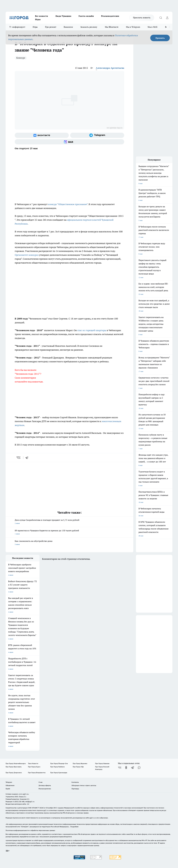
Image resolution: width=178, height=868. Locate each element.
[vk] (19, 458)
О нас (41, 782)
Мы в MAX (153, 27)
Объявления (10, 785)
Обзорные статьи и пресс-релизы (84, 785)
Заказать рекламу (89, 27)
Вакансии (68, 27)
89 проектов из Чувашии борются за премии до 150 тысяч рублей (69, 532)
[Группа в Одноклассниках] (126, 768)
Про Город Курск (34, 767)
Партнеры (75, 789)
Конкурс (21, 58)
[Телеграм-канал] (97, 135)
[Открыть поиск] (161, 18)
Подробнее (74, 827)
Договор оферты (45, 785)
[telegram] (28, 458)
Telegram (9, 782)
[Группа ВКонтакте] (42, 135)
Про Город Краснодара (59, 773)
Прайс (8, 789)
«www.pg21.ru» (24, 794)
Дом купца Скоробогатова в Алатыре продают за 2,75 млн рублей (69, 522)
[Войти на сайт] (167, 18)
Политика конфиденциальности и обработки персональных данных (30, 830)
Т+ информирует (17, 27)
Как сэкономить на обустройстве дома (69, 543)
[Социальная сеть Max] (69, 142)
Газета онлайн (86, 16)
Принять (160, 38)
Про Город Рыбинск (57, 767)
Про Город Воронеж (80, 763)
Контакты (75, 782)
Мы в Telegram (133, 27)
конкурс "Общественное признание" (68, 204)
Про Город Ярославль (14, 767)
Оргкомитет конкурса (27, 255)
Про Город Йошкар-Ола (59, 763)
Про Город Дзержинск (14, 773)
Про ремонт (51, 27)
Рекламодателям (110, 16)
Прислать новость (142, 18)
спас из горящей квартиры (92, 330)
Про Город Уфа (78, 767)
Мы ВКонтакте (112, 27)
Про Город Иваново (102, 763)
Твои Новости (33, 763)
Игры (38, 19)
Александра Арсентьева (110, 68)
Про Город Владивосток (37, 773)
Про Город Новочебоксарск (16, 763)
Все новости (42, 16)
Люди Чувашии (63, 16)
